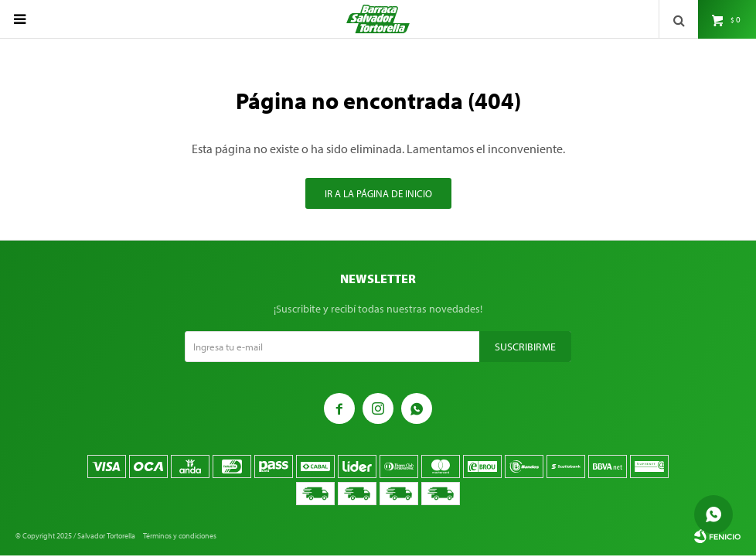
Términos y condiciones (180, 536)
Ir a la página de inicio (378, 193)
